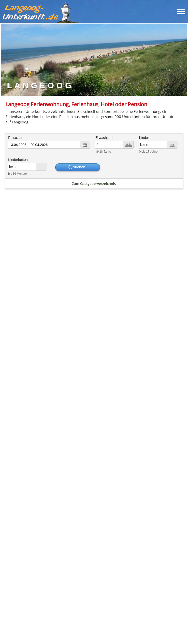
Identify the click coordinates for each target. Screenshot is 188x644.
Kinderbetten (18, 160)
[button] (25, 576)
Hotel (71, 412)
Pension (22, 422)
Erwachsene (105, 138)
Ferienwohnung (36, 412)
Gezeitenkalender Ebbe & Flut (142, 267)
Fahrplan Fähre (46, 267)
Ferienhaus (70, 417)
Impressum (84, 594)
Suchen (78, 167)
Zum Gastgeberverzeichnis (94, 184)
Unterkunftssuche (53, 594)
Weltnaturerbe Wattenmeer (123, 478)
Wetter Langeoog (46, 348)
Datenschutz (111, 594)
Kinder (144, 138)
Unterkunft (144, 527)
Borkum (76, 441)
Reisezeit (15, 138)
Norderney (51, 441)
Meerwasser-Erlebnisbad (142, 488)
